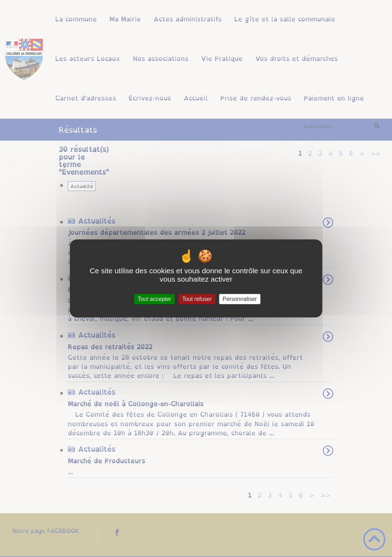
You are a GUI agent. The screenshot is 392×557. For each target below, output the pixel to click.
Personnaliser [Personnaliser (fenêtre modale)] (240, 299)
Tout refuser (197, 299)
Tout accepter (155, 299)
